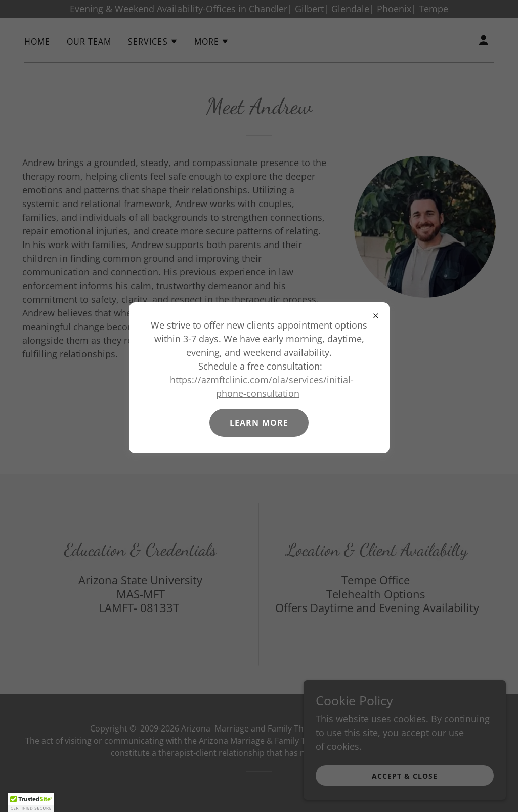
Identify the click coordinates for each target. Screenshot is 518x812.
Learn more (259, 423)
